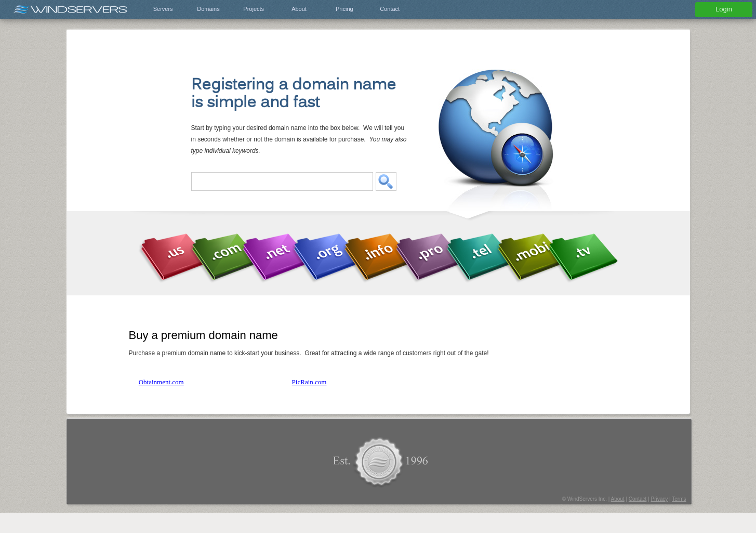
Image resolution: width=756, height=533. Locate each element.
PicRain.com (309, 382)
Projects (254, 9)
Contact (390, 9)
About (299, 9)
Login (724, 9)
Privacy (659, 499)
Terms (679, 499)
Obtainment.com (161, 382)
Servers (163, 9)
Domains (208, 9)
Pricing (344, 9)
